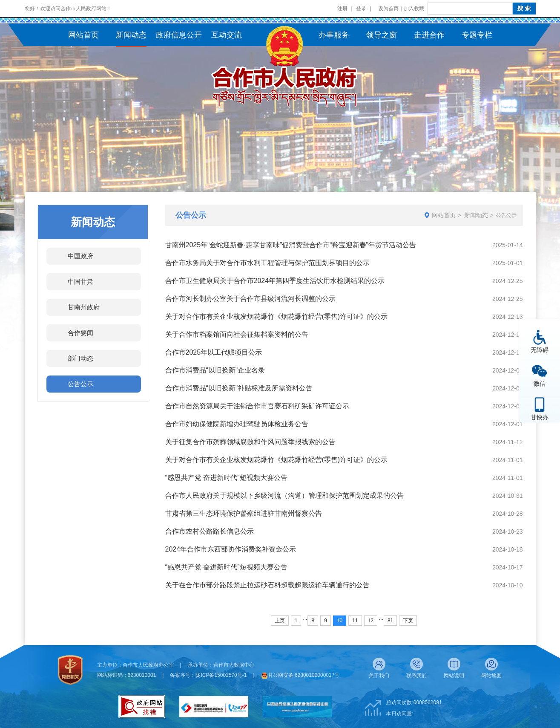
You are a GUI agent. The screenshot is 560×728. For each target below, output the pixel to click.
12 (371, 621)
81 (390, 621)
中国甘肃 (80, 282)
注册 (342, 9)
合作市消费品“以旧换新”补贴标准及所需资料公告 (239, 388)
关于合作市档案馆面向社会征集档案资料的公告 (237, 334)
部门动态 (80, 358)
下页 (408, 621)
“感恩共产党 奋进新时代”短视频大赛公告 (226, 478)
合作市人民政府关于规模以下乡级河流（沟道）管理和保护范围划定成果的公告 (284, 495)
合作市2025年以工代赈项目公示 (214, 352)
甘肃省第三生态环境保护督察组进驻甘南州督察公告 (244, 513)
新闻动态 (476, 215)
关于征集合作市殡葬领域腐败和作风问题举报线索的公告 (250, 442)
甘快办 (540, 417)
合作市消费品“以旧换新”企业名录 (215, 370)
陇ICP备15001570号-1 (221, 675)
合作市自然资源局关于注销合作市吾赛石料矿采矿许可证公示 (257, 406)
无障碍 (540, 350)
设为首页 (388, 9)
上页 (280, 621)
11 (355, 621)
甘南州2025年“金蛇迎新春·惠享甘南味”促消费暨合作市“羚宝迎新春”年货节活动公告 (291, 245)
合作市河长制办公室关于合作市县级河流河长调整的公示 (250, 299)
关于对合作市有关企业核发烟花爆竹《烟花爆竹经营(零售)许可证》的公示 (277, 316)
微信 (540, 383)
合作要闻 (80, 333)
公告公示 (80, 384)
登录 (361, 9)
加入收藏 (414, 9)
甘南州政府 (84, 307)
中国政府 (80, 256)
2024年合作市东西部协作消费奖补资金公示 (231, 549)
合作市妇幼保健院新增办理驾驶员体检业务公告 (237, 424)
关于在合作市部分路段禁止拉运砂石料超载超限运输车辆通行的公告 (267, 585)
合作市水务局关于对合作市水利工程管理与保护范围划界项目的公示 (267, 263)
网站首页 (444, 215)
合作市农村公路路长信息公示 (210, 531)
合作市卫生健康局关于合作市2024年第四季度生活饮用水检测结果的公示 (275, 281)
